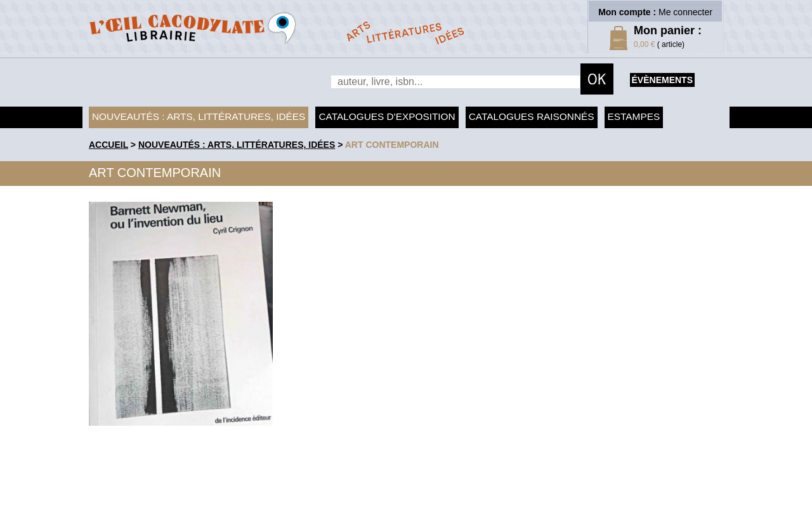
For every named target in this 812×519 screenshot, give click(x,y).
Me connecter (685, 12)
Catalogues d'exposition (387, 116)
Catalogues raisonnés (532, 116)
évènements (662, 80)
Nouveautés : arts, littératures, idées (199, 116)
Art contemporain (392, 145)
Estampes (634, 116)
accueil (108, 145)
